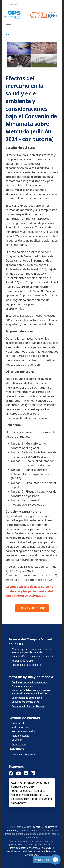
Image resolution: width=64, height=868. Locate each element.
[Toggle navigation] (9, 25)
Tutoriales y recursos (22, 686)
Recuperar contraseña (23, 732)
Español (12, 4)
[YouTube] (19, 773)
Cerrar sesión (19, 744)
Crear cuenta (18, 723)
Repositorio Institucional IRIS (27, 665)
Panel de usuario (20, 736)
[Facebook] (11, 773)
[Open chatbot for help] (44, 860)
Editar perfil (17, 740)
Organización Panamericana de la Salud (33, 657)
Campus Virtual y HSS (23, 754)
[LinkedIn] (33, 773)
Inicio (7, 34)
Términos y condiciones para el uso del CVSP (31, 851)
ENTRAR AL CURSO (32, 608)
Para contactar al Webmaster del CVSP (31, 848)
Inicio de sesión (20, 727)
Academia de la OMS (23, 661)
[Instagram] (26, 773)
